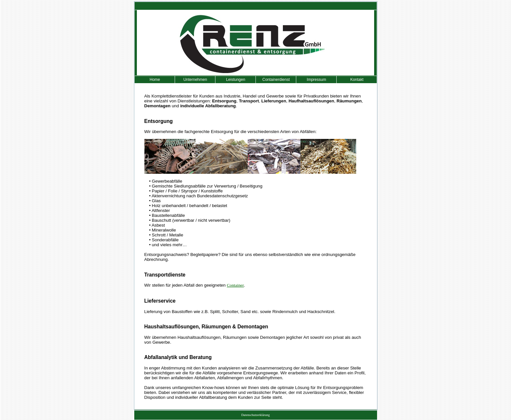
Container (235, 285)
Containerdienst (276, 80)
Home (155, 80)
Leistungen (236, 80)
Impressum (316, 80)
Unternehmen (195, 80)
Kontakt (357, 80)
